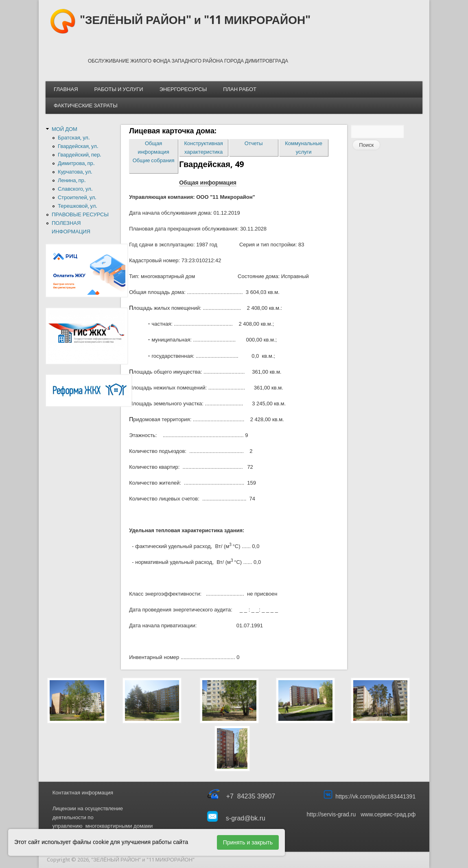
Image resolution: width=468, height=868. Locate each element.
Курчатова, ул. (75, 172)
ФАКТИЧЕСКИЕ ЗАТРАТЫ (86, 106)
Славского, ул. (75, 189)
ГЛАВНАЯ (66, 89)
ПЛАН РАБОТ (240, 89)
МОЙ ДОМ (65, 129)
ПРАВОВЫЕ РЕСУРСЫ (80, 214)
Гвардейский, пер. (80, 155)
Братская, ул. (74, 138)
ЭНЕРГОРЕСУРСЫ (183, 89)
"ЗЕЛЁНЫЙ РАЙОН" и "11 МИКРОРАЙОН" (195, 20)
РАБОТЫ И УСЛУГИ (119, 89)
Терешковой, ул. (77, 206)
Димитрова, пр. (76, 163)
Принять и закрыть (248, 842)
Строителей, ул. (77, 197)
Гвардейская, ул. (78, 146)
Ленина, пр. (72, 180)
